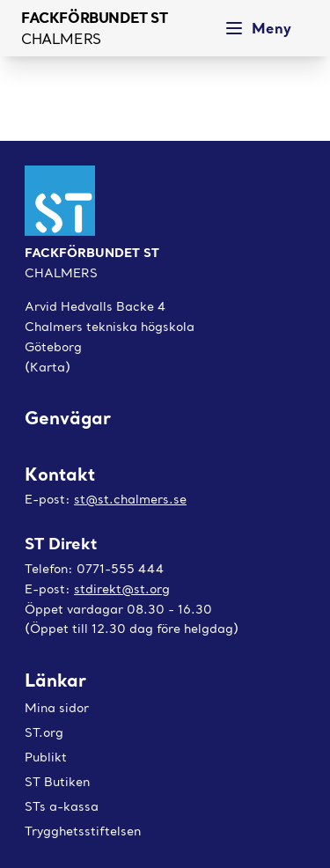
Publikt (46, 757)
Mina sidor (57, 708)
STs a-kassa (62, 806)
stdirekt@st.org (122, 589)
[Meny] (263, 28)
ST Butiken (57, 782)
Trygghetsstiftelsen (83, 831)
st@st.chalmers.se (130, 499)
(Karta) (48, 367)
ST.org (44, 732)
